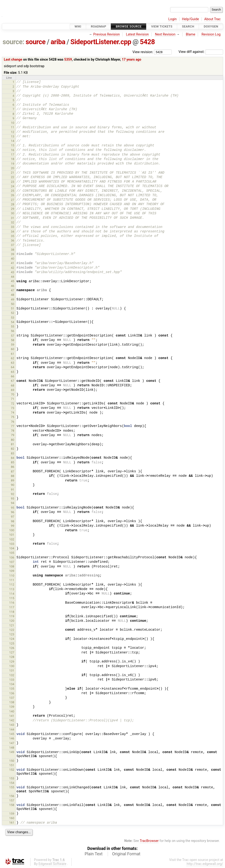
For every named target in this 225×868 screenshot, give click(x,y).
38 (13, 250)
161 (12, 823)
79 (13, 435)
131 (12, 671)
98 (13, 521)
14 (13, 141)
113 (12, 589)
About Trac (213, 19)
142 (12, 720)
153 (12, 778)
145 (12, 734)
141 (12, 716)
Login (172, 19)
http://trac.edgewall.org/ (205, 864)
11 (13, 127)
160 (12, 818)
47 (13, 290)
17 (13, 154)
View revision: (143, 52)
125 (12, 643)
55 (13, 326)
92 (13, 494)
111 (12, 580)
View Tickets (162, 26)
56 (13, 331)
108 (12, 566)
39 (13, 254)
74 (13, 412)
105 (12, 553)
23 (13, 182)
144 (12, 729)
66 (13, 376)
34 (13, 232)
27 (13, 200)
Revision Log (211, 34)
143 (12, 725)
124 (12, 639)
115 (12, 598)
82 (13, 449)
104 (12, 548)
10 (13, 123)
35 (13, 236)
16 (13, 150)
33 (13, 227)
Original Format (126, 854)
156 (12, 796)
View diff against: (201, 52)
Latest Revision (137, 34)
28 (13, 204)
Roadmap (99, 26)
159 (12, 814)
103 (12, 544)
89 (13, 480)
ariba (58, 42)
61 (13, 354)
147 (12, 743)
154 (12, 783)
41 (13, 263)
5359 (68, 60)
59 (13, 345)
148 (12, 748)
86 (13, 467)
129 (12, 662)
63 (13, 363)
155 (12, 787)
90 (13, 485)
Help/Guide (191, 19)
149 (12, 752)
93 (13, 499)
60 (13, 349)
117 (12, 607)
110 (12, 576)
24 (13, 186)
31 (13, 218)
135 (12, 689)
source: (13, 42)
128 (12, 657)
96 (13, 512)
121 (12, 625)
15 (13, 145)
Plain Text (94, 854)
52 (13, 313)
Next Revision (165, 34)
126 (12, 648)
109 (12, 571)
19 (13, 164)
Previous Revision (107, 34)
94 (13, 503)
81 (13, 444)
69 (13, 390)
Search (188, 26)
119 (12, 616)
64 (13, 367)
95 (13, 508)
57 (13, 336)
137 (12, 698)
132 (12, 675)
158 (12, 805)
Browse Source (129, 26)
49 (13, 299)
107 (12, 562)
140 (12, 711)
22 (13, 177)
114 (12, 594)
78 (13, 431)
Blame (191, 34)
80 (13, 440)
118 (12, 612)
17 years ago (132, 60)
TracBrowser (149, 841)
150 (12, 761)
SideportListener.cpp (101, 42)
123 (12, 634)
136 (12, 693)
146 (12, 738)
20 (13, 168)
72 (13, 404)
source (36, 42)
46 (13, 286)
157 (12, 800)
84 (13, 458)
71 (13, 399)
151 (12, 765)
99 (13, 526)
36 (13, 240)
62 (13, 358)
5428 (147, 42)
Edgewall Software (52, 864)
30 (13, 213)
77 (13, 426)
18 (13, 159)
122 (12, 630)
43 (13, 272)
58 (13, 340)
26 (13, 195)
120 (12, 621)
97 (13, 517)
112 (12, 585)
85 (13, 462)
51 (13, 308)
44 (13, 277)
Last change (13, 60)
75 (13, 417)
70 (13, 394)
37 (13, 245)
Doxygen (211, 26)
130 (12, 666)
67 (13, 381)
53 (13, 318)
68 (13, 385)
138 (12, 702)
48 (13, 295)
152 (12, 770)
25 (13, 191)
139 (12, 707)
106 (12, 557)
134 (12, 684)
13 (13, 136)
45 (13, 281)
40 (13, 259)
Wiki (78, 26)
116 (12, 603)
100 (12, 530)
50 (13, 304)
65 (13, 372)
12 (13, 132)
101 (12, 535)
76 (13, 422)
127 (12, 652)
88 (13, 476)
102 (12, 539)
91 (13, 490)
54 (13, 322)
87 (13, 471)
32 (13, 222)
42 (13, 268)
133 (12, 680)
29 (13, 209)
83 (13, 453)
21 (13, 173)
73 (13, 408)
